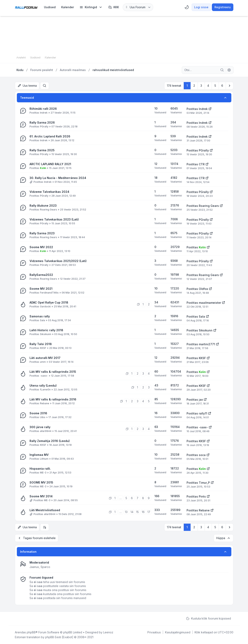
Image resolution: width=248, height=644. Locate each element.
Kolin (43, 168)
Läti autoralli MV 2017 (45, 358)
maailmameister (210, 303)
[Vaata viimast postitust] (210, 108)
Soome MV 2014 (41, 496)
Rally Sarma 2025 (42, 150)
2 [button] (194, 86)
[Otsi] (222, 70)
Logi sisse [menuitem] (201, 7)
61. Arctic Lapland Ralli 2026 (50, 136)
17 (149, 512)
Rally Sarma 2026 (42, 122)
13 (126, 512)
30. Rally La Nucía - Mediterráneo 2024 (58, 178)
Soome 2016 (38, 413)
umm (43, 362)
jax (201, 400)
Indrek (44, 113)
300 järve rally (40, 427)
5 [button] (215, 86)
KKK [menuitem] (114, 7)
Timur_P (204, 483)
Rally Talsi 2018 (41, 344)
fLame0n (45, 390)
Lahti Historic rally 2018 (46, 330)
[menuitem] (50, 7)
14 (132, 512)
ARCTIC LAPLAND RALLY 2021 (50, 164)
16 (143, 512)
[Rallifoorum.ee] (26, 7)
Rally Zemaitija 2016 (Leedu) (50, 441)
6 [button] (222, 86)
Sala (42, 320)
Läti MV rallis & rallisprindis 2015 (53, 372)
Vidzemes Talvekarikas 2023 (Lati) (54, 219)
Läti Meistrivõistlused (45, 510)
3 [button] (201, 86)
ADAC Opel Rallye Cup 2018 (49, 302)
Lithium (44, 459)
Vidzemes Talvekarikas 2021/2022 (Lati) (58, 261)
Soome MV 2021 (41, 289)
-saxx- (44, 376)
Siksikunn (46, 334)
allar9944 (46, 431)
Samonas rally (40, 316)
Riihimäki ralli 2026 (43, 109)
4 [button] (208, 86)
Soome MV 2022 (41, 247)
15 (137, 512)
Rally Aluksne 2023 (43, 206)
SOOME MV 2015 (41, 482)
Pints (202, 496)
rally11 (203, 413)
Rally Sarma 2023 (42, 233)
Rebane (45, 403)
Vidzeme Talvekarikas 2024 (49, 192)
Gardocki (45, 306)
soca (202, 455)
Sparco (45, 567)
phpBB (31, 632)
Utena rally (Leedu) (43, 385)
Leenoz (108, 632)
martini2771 (207, 344)
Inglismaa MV (39, 455)
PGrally (44, 126)
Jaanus (34, 567)
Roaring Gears (48, 210)
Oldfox (203, 289)
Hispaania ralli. (40, 469)
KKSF (43, 348)
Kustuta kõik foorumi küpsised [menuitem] (208, 619)
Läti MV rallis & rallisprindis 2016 (53, 399)
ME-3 (43, 473)
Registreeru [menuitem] (223, 7)
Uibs (43, 417)
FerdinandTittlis (49, 293)
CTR (202, 164)
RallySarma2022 (41, 275)
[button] (230, 86)
